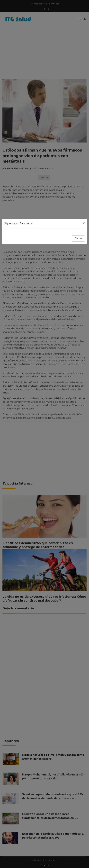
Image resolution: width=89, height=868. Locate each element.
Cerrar (78, 238)
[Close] (84, 223)
